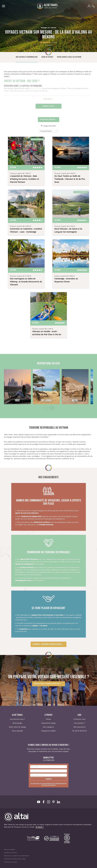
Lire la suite (47, 99)
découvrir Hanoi (36, 88)
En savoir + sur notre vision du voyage (47, 644)
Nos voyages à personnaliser (27, 57)
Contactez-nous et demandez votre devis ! (47, 684)
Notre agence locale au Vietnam (69, 57)
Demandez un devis (49, 106)
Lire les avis (49, 45)
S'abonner (48, 779)
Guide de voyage (47, 57)
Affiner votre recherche (48, 120)
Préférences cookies (11, 862)
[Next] (52, 408)
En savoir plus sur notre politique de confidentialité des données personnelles (49, 784)
